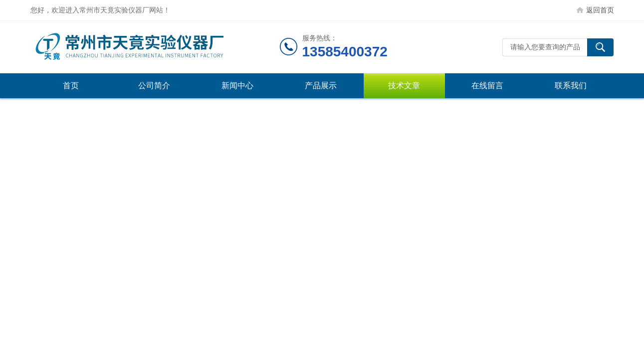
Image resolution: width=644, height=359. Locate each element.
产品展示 (321, 86)
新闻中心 (237, 86)
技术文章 (404, 86)
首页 (71, 86)
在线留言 (487, 86)
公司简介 (154, 86)
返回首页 (600, 10)
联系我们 (571, 86)
